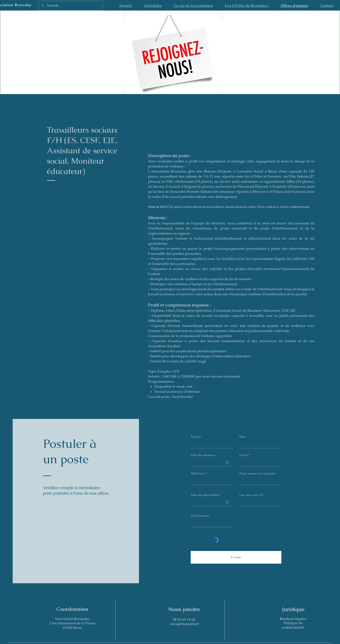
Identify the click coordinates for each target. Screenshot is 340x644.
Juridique (293, 609)
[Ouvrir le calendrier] (227, 462)
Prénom (196, 437)
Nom (243, 437)
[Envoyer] (236, 557)
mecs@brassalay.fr (184, 624)
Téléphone (198, 473)
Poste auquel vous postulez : (258, 473)
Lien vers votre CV (251, 495)
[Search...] (70, 6)
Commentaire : (201, 516)
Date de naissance (203, 455)
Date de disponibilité (207, 495)
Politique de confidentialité (293, 625)
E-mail (243, 455)
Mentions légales (293, 619)
